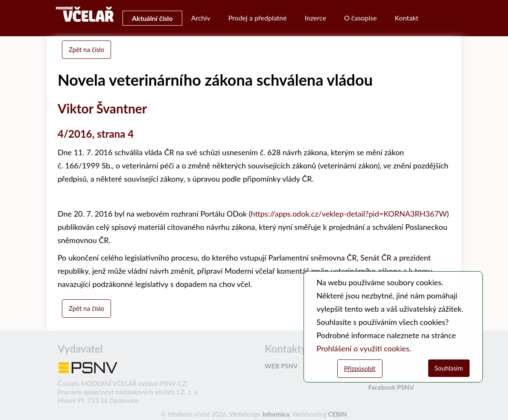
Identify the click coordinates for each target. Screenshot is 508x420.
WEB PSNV (281, 366)
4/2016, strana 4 (96, 134)
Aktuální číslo (152, 18)
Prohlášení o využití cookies (363, 348)
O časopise (361, 18)
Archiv (201, 18)
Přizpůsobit (360, 368)
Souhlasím (449, 368)
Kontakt (407, 18)
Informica (276, 414)
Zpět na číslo (86, 49)
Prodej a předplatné (258, 18)
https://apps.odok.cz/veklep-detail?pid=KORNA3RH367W (349, 214)
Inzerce (315, 18)
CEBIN (337, 414)
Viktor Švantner (102, 108)
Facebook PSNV (391, 387)
